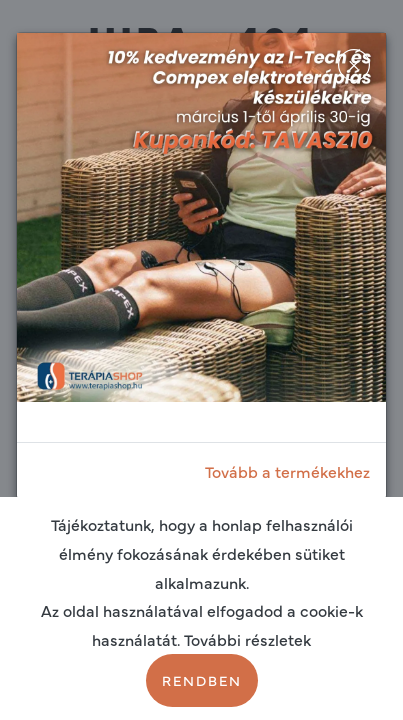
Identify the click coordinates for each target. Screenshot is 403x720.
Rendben (202, 680)
